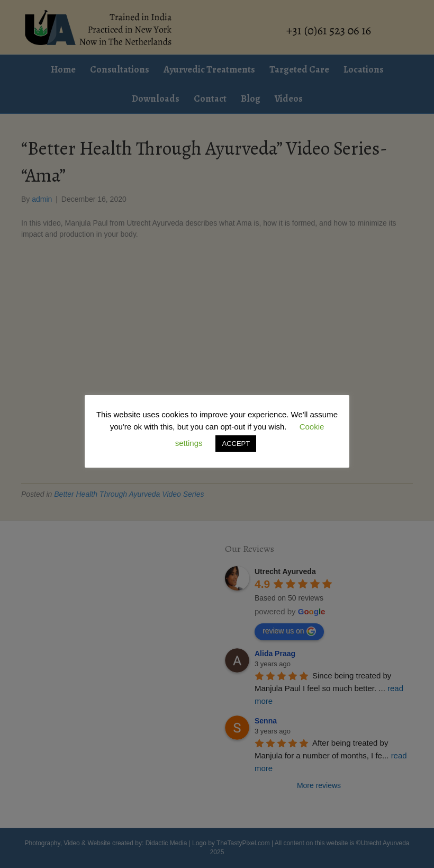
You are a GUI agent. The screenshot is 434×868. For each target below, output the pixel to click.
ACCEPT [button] (236, 444)
